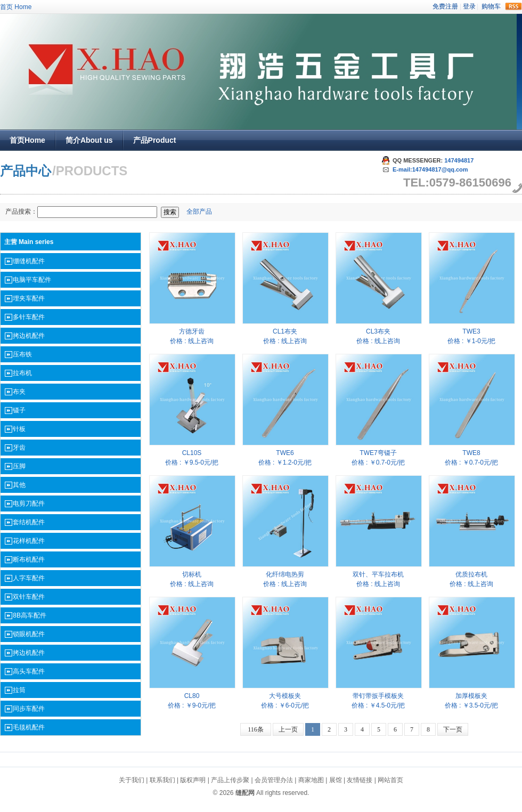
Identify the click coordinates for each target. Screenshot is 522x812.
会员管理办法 (274, 780)
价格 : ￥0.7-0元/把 (378, 462)
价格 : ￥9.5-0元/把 (192, 462)
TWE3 (471, 331)
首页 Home (16, 7)
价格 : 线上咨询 (192, 341)
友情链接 (360, 780)
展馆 (336, 780)
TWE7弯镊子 (378, 453)
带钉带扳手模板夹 (378, 696)
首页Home (27, 140)
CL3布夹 (378, 331)
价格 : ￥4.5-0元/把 (378, 705)
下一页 (453, 729)
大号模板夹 (285, 696)
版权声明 (193, 780)
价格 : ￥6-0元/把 (285, 705)
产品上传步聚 (230, 780)
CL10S (192, 453)
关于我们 (132, 780)
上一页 (288, 729)
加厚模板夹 (471, 696)
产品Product (155, 140)
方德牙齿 (192, 331)
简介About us (89, 140)
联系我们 (162, 780)
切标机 (192, 574)
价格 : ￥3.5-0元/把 (472, 705)
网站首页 (390, 780)
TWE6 (285, 453)
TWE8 (471, 453)
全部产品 (199, 212)
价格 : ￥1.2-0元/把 (285, 462)
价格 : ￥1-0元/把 (472, 341)
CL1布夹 (285, 331)
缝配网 (245, 793)
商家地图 (311, 780)
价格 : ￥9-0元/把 (192, 705)
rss (513, 6)
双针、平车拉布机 (378, 574)
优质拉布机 (471, 574)
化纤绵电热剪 (285, 574)
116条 (256, 729)
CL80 (192, 696)
